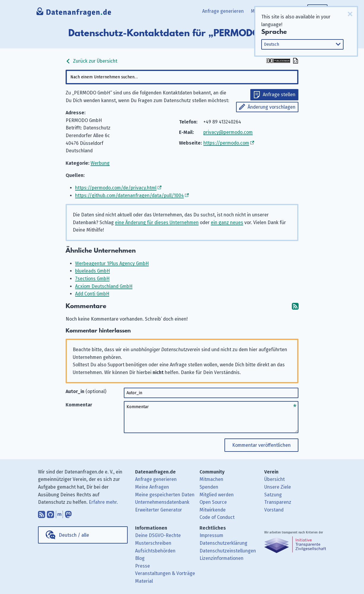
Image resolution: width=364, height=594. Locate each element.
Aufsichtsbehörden (155, 551)
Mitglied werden (217, 495)
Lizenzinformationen (221, 558)
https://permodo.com (226, 143)
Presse (143, 566)
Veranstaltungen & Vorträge (165, 573)
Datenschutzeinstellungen (228, 551)
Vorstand (274, 510)
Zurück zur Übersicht (91, 61)
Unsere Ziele (278, 487)
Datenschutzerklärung (223, 543)
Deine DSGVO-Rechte (158, 535)
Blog (140, 558)
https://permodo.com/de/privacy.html (116, 188)
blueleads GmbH (92, 271)
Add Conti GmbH (92, 294)
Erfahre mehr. (103, 502)
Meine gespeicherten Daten (165, 495)
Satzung (273, 495)
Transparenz (278, 502)
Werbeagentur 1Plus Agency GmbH (112, 263)
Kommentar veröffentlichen (261, 445)
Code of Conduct (217, 517)
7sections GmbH (92, 279)
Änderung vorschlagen (272, 107)
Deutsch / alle (74, 535)
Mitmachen (211, 479)
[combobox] (182, 77)
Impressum (211, 535)
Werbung (100, 163)
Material (144, 581)
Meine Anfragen (152, 487)
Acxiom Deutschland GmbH (104, 286)
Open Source (213, 502)
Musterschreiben (153, 543)
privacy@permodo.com (228, 132)
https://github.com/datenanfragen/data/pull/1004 (129, 195)
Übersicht (274, 479)
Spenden (209, 487)
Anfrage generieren (223, 11)
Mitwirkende (213, 510)
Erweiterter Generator (159, 510)
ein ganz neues (227, 222)
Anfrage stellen (279, 95)
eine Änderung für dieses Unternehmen (157, 222)
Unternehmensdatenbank (162, 502)
